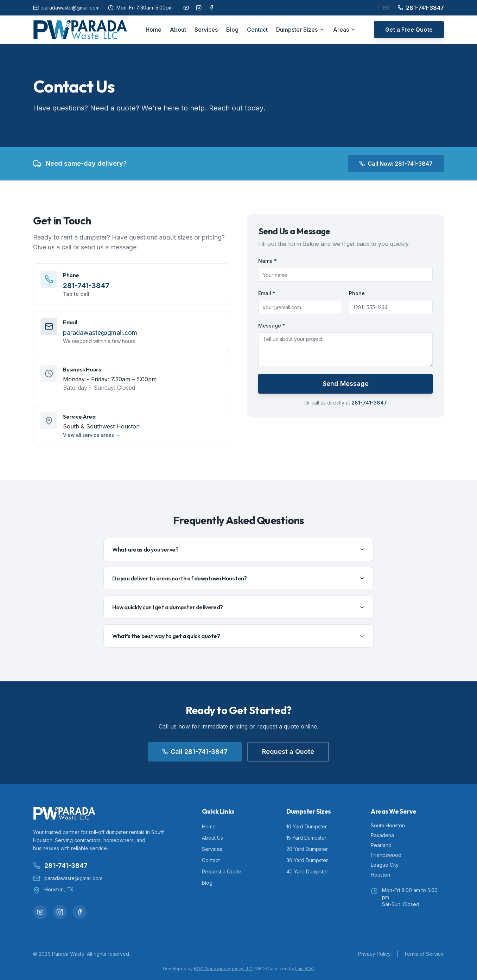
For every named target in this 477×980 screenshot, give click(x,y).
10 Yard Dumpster (307, 826)
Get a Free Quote (409, 30)
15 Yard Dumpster (306, 838)
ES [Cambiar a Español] (386, 8)
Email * (267, 293)
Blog (232, 30)
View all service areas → (92, 435)
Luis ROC (305, 969)
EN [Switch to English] (370, 8)
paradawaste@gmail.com (66, 8)
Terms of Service (424, 954)
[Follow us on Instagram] (199, 8)
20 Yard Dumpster (307, 849)
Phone (357, 293)
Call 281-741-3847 (195, 752)
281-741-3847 (421, 8)
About (178, 30)
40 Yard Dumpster (307, 871)
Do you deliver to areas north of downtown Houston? (238, 578)
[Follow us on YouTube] (186, 8)
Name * (268, 261)
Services (206, 30)
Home (154, 30)
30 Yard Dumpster (307, 860)
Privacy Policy (374, 954)
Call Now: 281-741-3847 (396, 164)
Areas (345, 30)
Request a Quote (288, 752)
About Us (212, 838)
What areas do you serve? (238, 549)
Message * (272, 326)
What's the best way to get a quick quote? (238, 636)
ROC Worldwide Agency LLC (223, 969)
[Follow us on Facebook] (211, 8)
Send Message (346, 384)
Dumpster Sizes (300, 30)
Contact (257, 30)
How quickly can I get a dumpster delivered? (238, 607)
